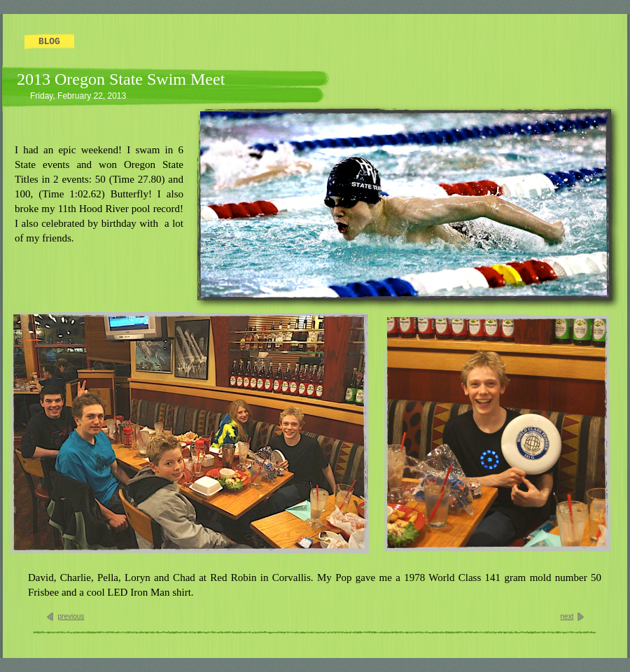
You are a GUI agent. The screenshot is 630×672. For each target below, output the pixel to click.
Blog (49, 42)
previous (71, 616)
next (567, 616)
